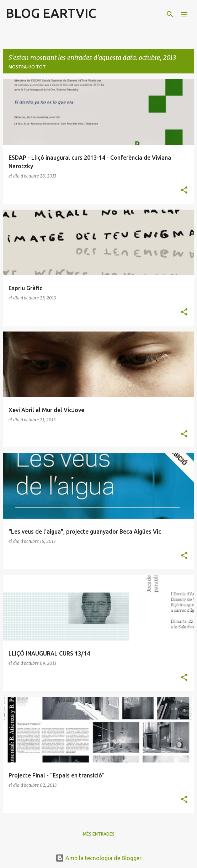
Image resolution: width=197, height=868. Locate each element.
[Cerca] (170, 14)
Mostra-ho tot (27, 67)
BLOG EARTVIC (51, 13)
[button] (184, 191)
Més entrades (99, 834)
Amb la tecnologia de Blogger (98, 858)
